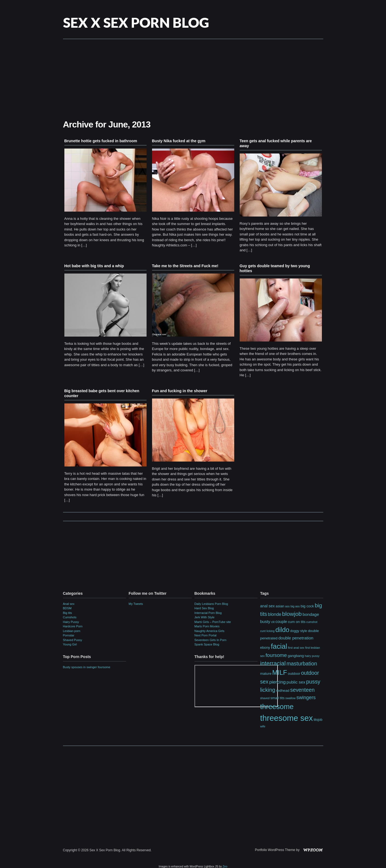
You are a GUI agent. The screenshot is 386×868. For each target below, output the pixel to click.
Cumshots (70, 617)
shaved (265, 698)
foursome (276, 655)
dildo (282, 630)
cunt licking (268, 631)
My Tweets (136, 604)
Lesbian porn (72, 631)
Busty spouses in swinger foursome (87, 667)
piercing (278, 682)
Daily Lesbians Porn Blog (211, 604)
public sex (296, 682)
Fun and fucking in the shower (180, 391)
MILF (280, 673)
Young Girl (70, 644)
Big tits (68, 613)
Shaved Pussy (73, 640)
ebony (265, 648)
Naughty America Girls (209, 631)
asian (280, 606)
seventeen (302, 690)
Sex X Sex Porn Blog (136, 22)
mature (266, 674)
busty (265, 621)
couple (281, 622)
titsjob (318, 720)
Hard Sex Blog (204, 608)
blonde (275, 614)
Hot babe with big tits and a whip (94, 266)
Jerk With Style (205, 617)
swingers (306, 698)
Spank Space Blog (207, 644)
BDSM (67, 608)
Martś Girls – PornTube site (213, 622)
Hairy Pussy (71, 622)
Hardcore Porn (73, 626)
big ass (295, 606)
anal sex (268, 606)
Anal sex (69, 604)
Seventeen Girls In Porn (211, 640)
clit (273, 622)
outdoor (294, 674)
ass (288, 606)
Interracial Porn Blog (208, 613)
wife (263, 726)
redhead (283, 691)
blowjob (292, 614)
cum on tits (297, 622)
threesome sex (287, 718)
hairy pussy (312, 656)
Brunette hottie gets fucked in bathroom (101, 141)
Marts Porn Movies (207, 626)
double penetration (296, 638)
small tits (278, 698)
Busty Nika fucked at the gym (179, 141)
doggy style (299, 631)
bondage (311, 614)
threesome (277, 707)
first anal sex (296, 648)
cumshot (312, 622)
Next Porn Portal (206, 635)
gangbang (296, 656)
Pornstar (69, 635)
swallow (291, 698)
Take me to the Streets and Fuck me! (185, 266)
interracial (273, 664)
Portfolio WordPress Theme (275, 850)
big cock (307, 606)
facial (279, 646)
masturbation (302, 664)
